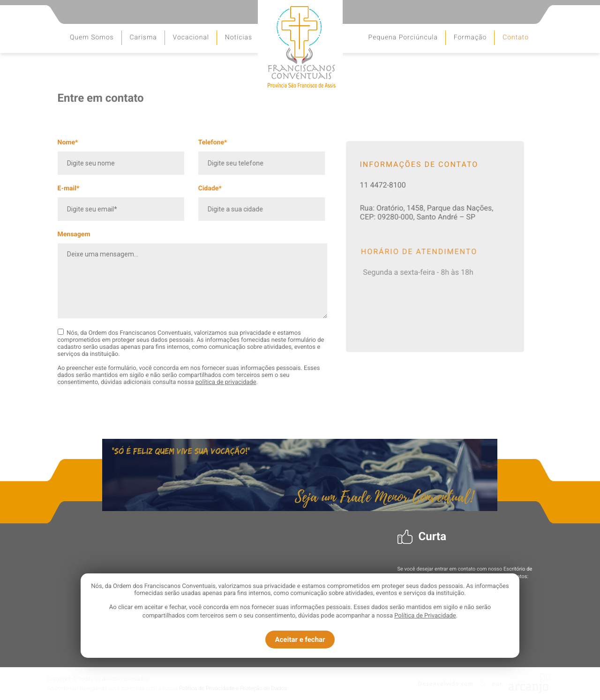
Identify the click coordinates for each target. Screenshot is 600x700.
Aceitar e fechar (300, 640)
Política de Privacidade (425, 616)
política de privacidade (226, 382)
